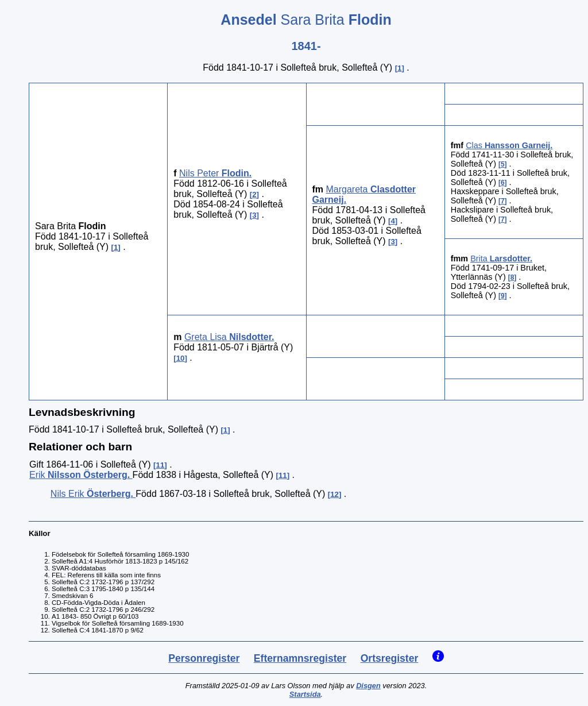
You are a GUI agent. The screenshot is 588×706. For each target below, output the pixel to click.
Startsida (305, 694)
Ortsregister (390, 658)
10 (181, 358)
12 (334, 494)
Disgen (368, 686)
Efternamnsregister (300, 658)
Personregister (204, 658)
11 (160, 465)
